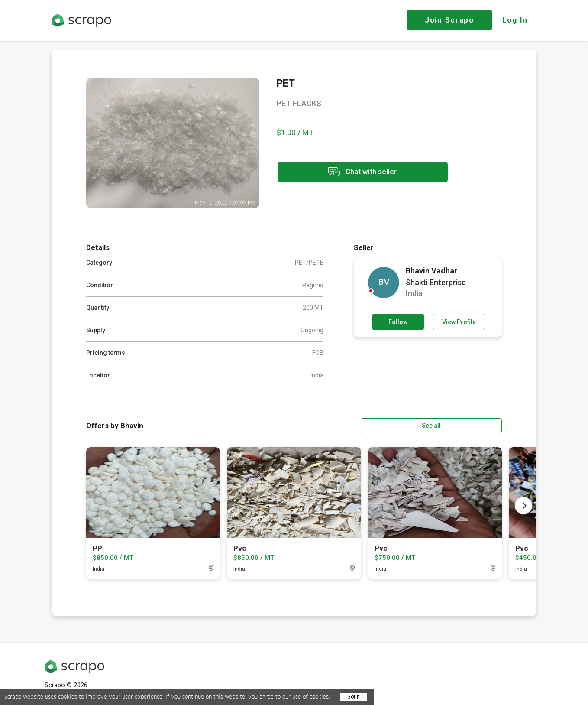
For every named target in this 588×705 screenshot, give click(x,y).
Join (449, 20)
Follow (398, 322)
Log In (515, 20)
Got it (354, 697)
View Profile (459, 322)
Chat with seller (354, 173)
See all (477, 425)
